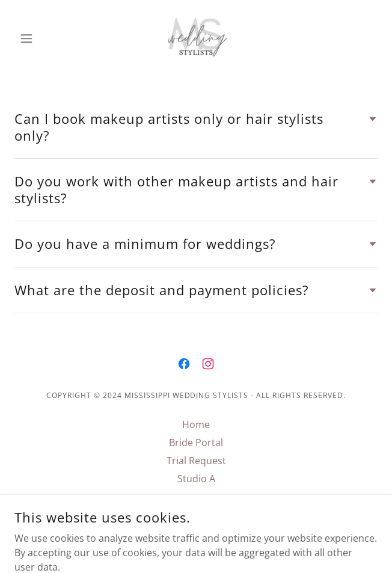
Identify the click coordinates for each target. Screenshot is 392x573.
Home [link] (196, 424)
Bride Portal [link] (196, 443)
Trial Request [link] (196, 461)
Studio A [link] (196, 479)
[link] (196, 38)
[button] (42, 38)
